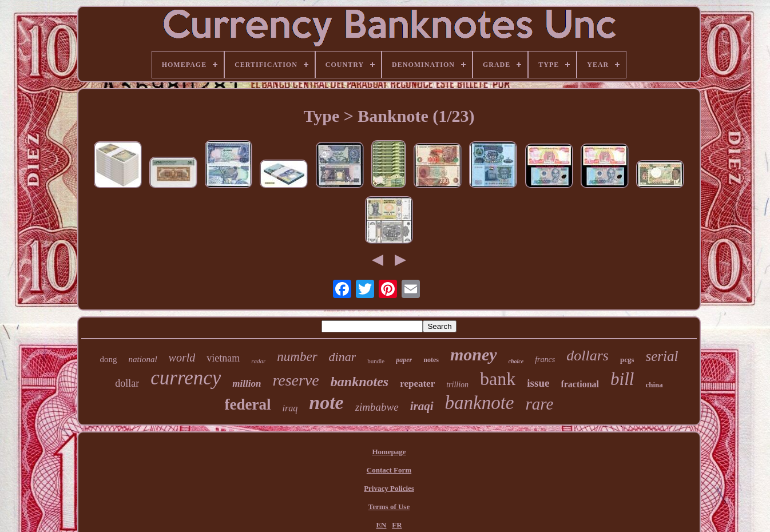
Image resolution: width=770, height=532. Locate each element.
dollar (127, 383)
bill (622, 379)
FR (397, 525)
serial (662, 356)
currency (186, 378)
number (297, 357)
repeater (417, 384)
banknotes (360, 382)
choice (516, 361)
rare (540, 404)
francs (545, 360)
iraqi (422, 406)
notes (431, 360)
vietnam (223, 358)
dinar (343, 357)
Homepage (389, 452)
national (143, 359)
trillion (457, 385)
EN (381, 525)
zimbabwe (377, 407)
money (474, 354)
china (654, 385)
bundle (376, 361)
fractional (580, 384)
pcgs (627, 360)
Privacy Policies (389, 488)
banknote (480, 403)
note (326, 402)
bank (498, 379)
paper (404, 360)
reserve (295, 380)
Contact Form (389, 470)
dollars (588, 356)
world (182, 358)
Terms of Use (389, 507)
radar (258, 361)
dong (109, 359)
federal (248, 404)
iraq (290, 408)
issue (538, 383)
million (247, 384)
